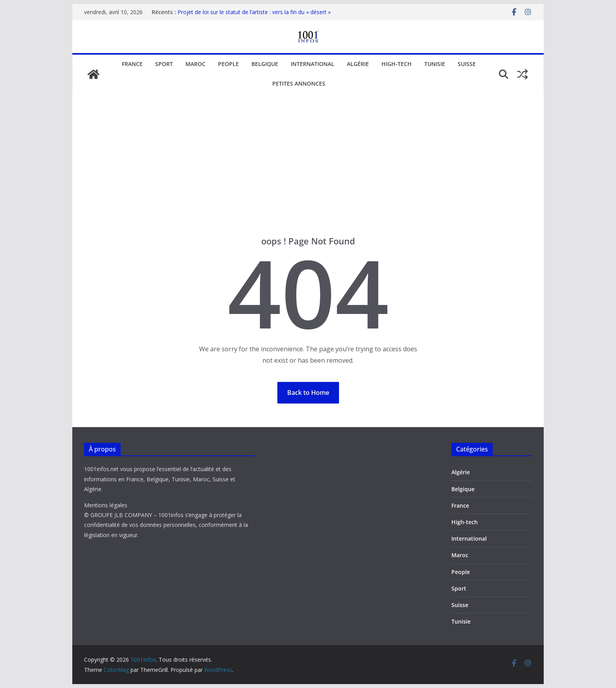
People (228, 64)
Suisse (467, 64)
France (132, 64)
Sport (164, 64)
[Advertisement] (308, 176)
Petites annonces (299, 83)
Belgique (265, 64)
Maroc (195, 64)
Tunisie (435, 64)
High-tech (397, 64)
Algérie (358, 64)
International (313, 64)
